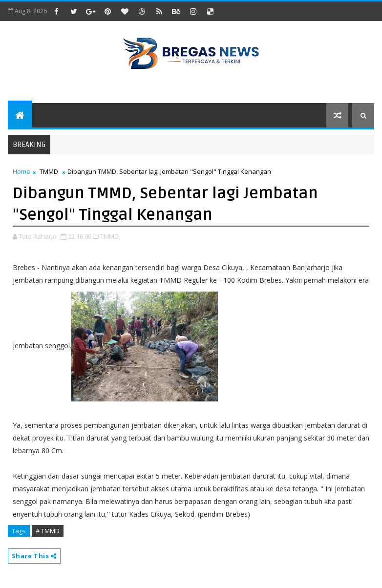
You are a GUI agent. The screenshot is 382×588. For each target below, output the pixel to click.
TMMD (49, 171)
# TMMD (48, 531)
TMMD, (110, 236)
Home (21, 171)
